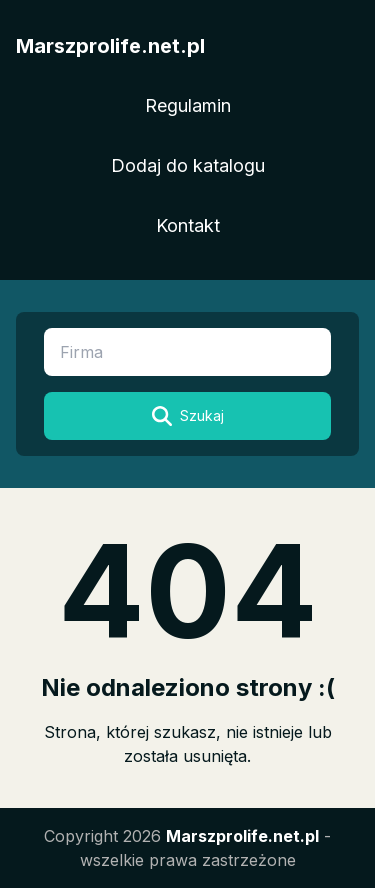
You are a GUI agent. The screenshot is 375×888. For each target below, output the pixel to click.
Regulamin (188, 105)
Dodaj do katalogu (188, 165)
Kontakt (188, 225)
